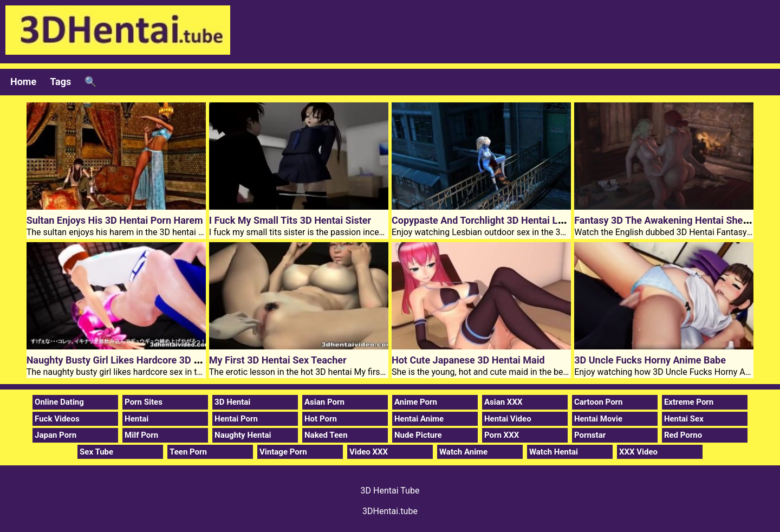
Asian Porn (324, 402)
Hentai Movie (598, 419)
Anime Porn (416, 402)
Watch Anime (463, 452)
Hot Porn (321, 419)
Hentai (136, 419)
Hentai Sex (684, 419)
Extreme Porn (689, 402)
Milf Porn (141, 435)
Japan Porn (56, 435)
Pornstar (590, 435)
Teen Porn (188, 452)
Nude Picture (418, 435)
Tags (60, 82)
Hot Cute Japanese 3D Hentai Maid (468, 360)
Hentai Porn (236, 419)
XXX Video (638, 452)
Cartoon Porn (599, 402)
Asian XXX (503, 402)
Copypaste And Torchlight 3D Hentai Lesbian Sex (498, 220)
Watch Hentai (554, 452)
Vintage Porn (283, 452)
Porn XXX (502, 435)
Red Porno (683, 435)
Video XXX (369, 452)
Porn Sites (144, 402)
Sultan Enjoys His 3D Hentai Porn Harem (115, 220)
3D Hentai (232, 402)
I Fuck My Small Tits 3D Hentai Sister (290, 220)
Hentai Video (508, 419)
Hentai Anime (419, 419)
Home (23, 82)
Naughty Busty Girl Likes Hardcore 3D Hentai (125, 360)
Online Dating (59, 402)
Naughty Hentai (243, 435)
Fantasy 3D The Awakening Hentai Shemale (669, 220)
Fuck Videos (57, 419)
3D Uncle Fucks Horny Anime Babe (650, 360)
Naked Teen (326, 435)
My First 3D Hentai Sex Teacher (278, 360)
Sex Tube (96, 452)
